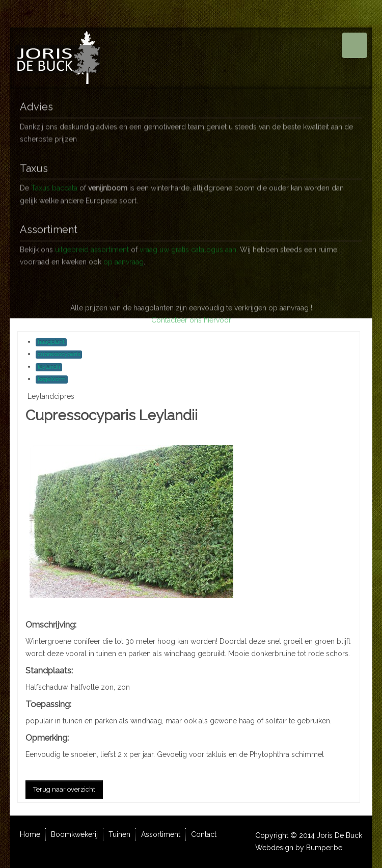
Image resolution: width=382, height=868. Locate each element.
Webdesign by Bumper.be (299, 848)
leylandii (49, 367)
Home (30, 834)
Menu (354, 45)
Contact (204, 834)
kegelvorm (52, 379)
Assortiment (161, 834)
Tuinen (119, 834)
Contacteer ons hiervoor (191, 331)
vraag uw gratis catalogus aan (188, 247)
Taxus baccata (54, 185)
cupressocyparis (59, 354)
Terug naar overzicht (64, 789)
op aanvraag (124, 259)
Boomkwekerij (74, 834)
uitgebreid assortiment (92, 247)
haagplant (51, 342)
